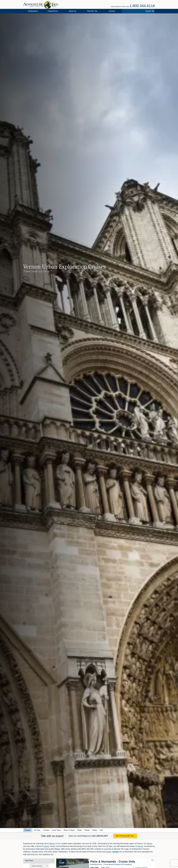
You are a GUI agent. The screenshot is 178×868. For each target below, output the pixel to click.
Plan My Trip (92, 11)
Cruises (46, 830)
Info (101, 830)
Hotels (87, 830)
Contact (112, 11)
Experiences (53, 11)
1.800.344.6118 (142, 6)
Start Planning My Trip (124, 836)
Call (100, 836)
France (27, 830)
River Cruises (69, 830)
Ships (80, 830)
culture (46, 846)
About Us (72, 11)
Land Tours (56, 830)
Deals (95, 830)
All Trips (37, 830)
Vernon (52, 844)
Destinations (33, 11)
